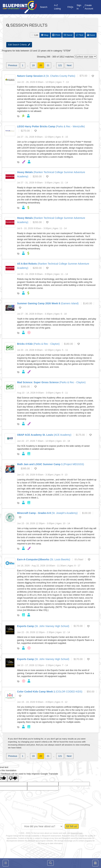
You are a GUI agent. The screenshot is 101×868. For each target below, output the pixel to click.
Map (45, 35)
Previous (13, 65)
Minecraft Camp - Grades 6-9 (34, 513)
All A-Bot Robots (27, 264)
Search (44, 7)
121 (60, 65)
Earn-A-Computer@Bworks (33, 559)
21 (48, 65)
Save (91, 35)
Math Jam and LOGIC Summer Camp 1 (40, 464)
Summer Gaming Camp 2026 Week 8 (39, 303)
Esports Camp (26, 626)
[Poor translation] (13, 779)
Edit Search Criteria (19, 45)
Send (68, 35)
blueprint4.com (77, 833)
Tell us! (72, 826)
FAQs (71, 7)
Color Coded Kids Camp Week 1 (36, 692)
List (35, 35)
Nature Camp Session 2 (31, 76)
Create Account (89, 7)
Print (56, 35)
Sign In (79, 7)
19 (33, 65)
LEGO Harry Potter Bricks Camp (36, 126)
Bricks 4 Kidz (25, 344)
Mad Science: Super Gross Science (38, 382)
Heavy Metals (25, 172)
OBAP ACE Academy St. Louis (35, 435)
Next (69, 65)
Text (80, 35)
